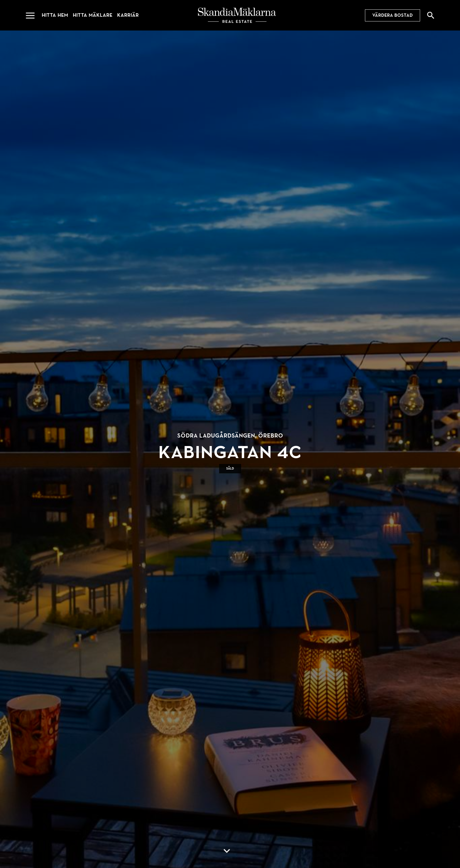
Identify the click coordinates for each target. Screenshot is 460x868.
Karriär (128, 15)
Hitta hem (55, 15)
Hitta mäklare (93, 15)
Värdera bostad (393, 15)
